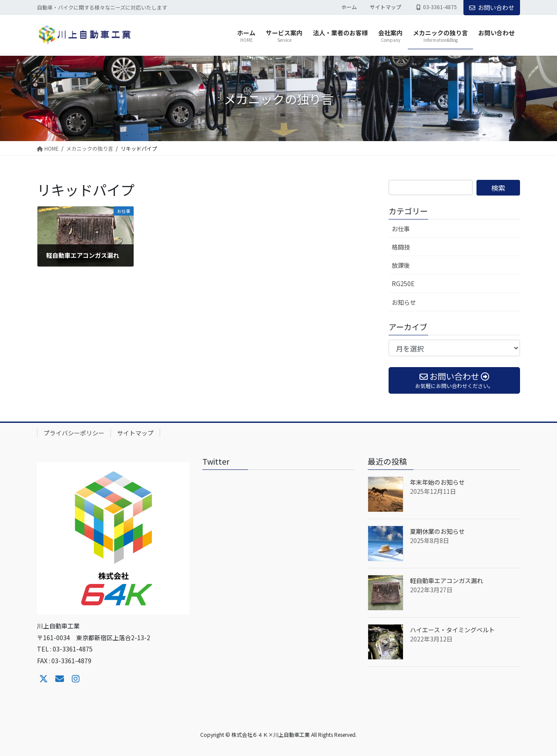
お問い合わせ (492, 7)
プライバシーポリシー (74, 433)
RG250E (403, 283)
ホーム (349, 7)
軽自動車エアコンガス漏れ (446, 580)
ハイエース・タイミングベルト (452, 630)
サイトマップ (386, 7)
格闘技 (401, 247)
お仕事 (401, 229)
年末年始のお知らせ (437, 482)
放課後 (401, 265)
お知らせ (404, 302)
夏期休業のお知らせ (437, 531)
